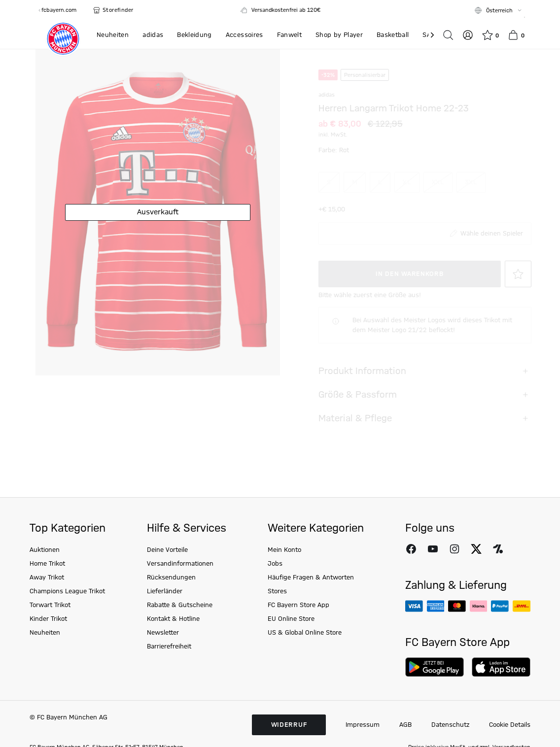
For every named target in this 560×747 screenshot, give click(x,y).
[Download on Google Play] (435, 690)
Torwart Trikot (50, 628)
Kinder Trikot (48, 642)
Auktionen (45, 573)
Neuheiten (45, 655)
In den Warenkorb (402, 297)
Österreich (499, 11)
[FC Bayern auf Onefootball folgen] (498, 572)
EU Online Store (291, 642)
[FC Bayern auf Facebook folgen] (411, 572)
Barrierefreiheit (169, 669)
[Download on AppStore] (501, 690)
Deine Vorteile (167, 573)
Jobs (275, 586)
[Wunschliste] (490, 35)
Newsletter (163, 655)
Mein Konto (284, 573)
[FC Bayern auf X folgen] (476, 572)
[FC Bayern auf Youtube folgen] (433, 572)
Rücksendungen (171, 600)
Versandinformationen (180, 586)
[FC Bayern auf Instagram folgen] (455, 572)
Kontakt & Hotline (173, 642)
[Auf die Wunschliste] (511, 297)
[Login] (468, 35)
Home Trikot (47, 586)
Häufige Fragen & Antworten (311, 600)
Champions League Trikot (67, 614)
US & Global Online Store (305, 655)
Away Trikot (47, 600)
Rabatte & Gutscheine (180, 628)
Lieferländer (165, 614)
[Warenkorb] (516, 35)
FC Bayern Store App (298, 628)
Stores (277, 614)
